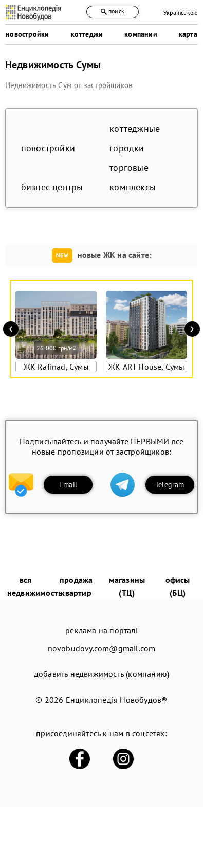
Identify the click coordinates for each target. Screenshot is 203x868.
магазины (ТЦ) (127, 586)
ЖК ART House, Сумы (147, 367)
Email (68, 484)
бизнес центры (52, 187)
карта (188, 34)
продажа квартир (76, 586)
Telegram (170, 484)
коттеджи (87, 34)
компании (141, 34)
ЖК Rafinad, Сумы (56, 367)
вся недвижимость (35, 586)
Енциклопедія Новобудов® (117, 700)
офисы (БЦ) (178, 586)
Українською (181, 13)
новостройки (27, 34)
